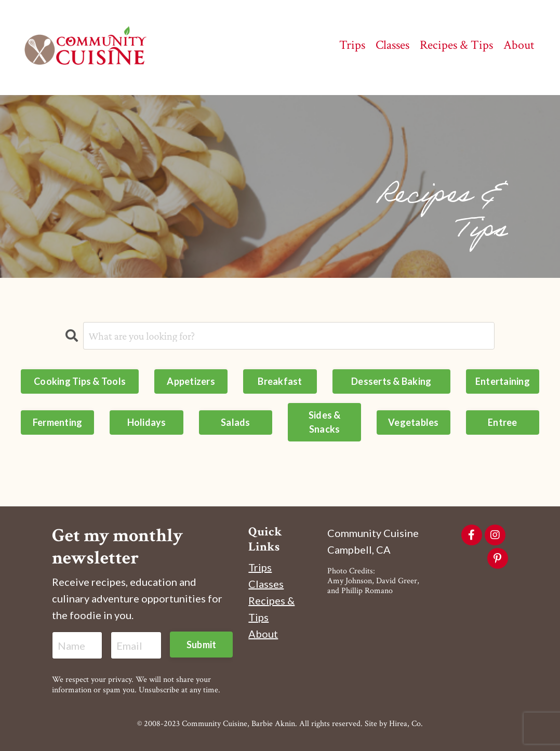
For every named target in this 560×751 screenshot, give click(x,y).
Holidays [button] (147, 422)
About (263, 634)
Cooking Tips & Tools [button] (80, 381)
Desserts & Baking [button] (391, 381)
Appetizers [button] (191, 381)
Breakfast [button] (280, 381)
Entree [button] (503, 422)
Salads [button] (236, 422)
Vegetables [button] (414, 422)
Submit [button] (202, 645)
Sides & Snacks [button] (325, 422)
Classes (266, 584)
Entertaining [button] (503, 381)
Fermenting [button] (58, 422)
